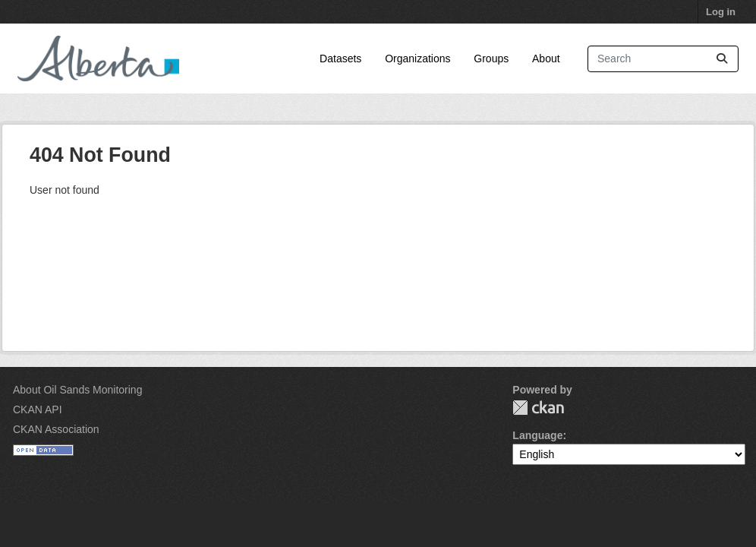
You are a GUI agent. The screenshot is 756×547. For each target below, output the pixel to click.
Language (537, 435)
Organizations (417, 58)
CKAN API (38, 409)
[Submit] (722, 59)
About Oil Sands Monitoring (77, 390)
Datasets (340, 58)
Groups (491, 58)
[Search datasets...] (663, 59)
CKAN (538, 408)
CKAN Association (56, 429)
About (546, 58)
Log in (721, 12)
